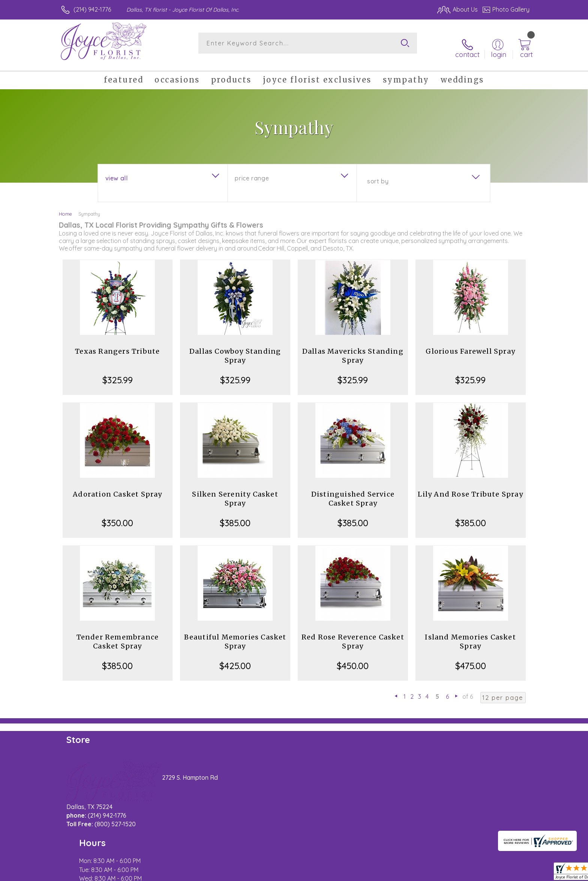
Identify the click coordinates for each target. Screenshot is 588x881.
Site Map (509, 873)
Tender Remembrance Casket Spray (118, 633)
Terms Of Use (365, 873)
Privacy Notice (409, 873)
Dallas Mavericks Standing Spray (353, 347)
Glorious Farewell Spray (470, 343)
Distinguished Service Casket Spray (353, 490)
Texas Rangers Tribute (117, 343)
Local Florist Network (463, 873)
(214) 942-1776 (92, 9)
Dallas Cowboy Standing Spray (235, 347)
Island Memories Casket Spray (470, 633)
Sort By (378, 173)
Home (65, 206)
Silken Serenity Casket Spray (235, 490)
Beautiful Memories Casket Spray (235, 633)
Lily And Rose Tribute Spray (470, 486)
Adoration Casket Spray (117, 486)
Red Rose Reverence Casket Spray (353, 633)
